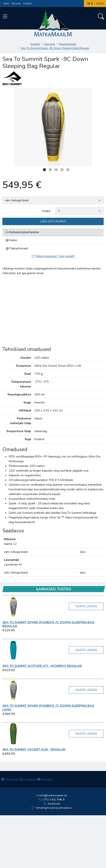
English (28, 4)
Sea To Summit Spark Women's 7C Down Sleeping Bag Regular (48, 624)
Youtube (45, 780)
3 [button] (56, 170)
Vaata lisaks (86, 606)
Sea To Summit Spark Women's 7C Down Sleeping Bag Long (48, 708)
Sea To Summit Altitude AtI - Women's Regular (42, 666)
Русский (16, 4)
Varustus (49, 44)
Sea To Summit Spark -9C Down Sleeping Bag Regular (55, 48)
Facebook (10, 780)
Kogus (46, 211)
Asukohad (52, 804)
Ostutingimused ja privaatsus (52, 808)
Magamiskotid (67, 44)
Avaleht (35, 44)
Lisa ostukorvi (53, 221)
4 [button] (62, 170)
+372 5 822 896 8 (52, 800)
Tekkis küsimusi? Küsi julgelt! (53, 256)
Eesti (6, 4)
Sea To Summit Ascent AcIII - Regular (34, 749)
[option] (53, 127)
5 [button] (68, 170)
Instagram (28, 780)
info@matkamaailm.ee (52, 795)
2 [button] (50, 170)
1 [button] (44, 170)
